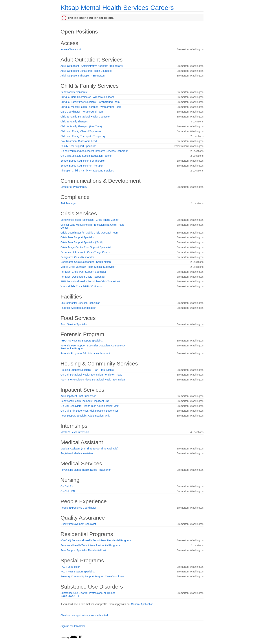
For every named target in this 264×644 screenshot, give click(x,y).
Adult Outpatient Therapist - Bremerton (82, 76)
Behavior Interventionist (74, 92)
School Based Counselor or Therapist (82, 166)
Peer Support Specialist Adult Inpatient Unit (85, 416)
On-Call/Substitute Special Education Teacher (86, 156)
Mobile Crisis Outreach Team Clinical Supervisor (88, 267)
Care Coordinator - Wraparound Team (82, 112)
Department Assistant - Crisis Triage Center (85, 252)
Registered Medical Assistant (77, 453)
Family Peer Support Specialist (78, 146)
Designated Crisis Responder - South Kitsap (86, 262)
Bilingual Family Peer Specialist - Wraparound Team (90, 102)
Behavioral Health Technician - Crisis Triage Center (89, 220)
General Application (142, 604)
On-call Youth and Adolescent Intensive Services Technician (94, 151)
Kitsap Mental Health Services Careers (117, 8)
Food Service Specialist (74, 324)
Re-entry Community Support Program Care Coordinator (93, 576)
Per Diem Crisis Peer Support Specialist (83, 272)
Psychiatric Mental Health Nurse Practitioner (86, 470)
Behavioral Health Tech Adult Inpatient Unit (85, 401)
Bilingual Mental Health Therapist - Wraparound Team (91, 107)
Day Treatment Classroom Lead (79, 141)
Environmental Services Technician (80, 303)
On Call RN (67, 486)
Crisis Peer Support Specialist (77, 237)
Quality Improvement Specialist (78, 524)
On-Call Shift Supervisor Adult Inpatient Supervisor (89, 411)
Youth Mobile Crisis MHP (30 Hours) (81, 286)
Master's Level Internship (75, 432)
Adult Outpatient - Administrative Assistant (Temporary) (92, 66)
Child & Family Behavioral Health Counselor (85, 117)
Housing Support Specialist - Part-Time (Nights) (87, 370)
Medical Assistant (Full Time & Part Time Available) (89, 449)
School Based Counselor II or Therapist (83, 161)
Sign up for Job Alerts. (73, 626)
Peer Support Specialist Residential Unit (83, 550)
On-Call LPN (68, 491)
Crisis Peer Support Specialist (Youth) (82, 242)
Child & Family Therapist (74, 122)
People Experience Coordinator (78, 508)
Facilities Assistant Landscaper (78, 308)
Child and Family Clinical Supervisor (81, 131)
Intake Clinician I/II (71, 49)
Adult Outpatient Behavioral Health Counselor (86, 71)
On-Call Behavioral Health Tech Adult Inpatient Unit (89, 406)
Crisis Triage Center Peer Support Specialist (86, 247)
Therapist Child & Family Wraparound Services (87, 171)
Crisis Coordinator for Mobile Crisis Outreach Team (89, 233)
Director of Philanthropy (74, 187)
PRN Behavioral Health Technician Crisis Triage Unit (90, 281)
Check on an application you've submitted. (85, 615)
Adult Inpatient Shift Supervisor (78, 396)
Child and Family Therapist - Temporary (83, 136)
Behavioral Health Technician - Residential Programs (90, 545)
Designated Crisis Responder (77, 257)
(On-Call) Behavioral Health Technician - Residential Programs (96, 540)
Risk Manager (68, 203)
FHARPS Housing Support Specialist (81, 341)
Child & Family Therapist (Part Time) (81, 126)
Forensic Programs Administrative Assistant (85, 353)
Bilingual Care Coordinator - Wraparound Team (87, 97)
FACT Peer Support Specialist (78, 572)
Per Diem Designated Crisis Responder (83, 277)
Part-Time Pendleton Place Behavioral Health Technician (93, 380)
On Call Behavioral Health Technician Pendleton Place (91, 375)
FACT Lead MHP (70, 567)
